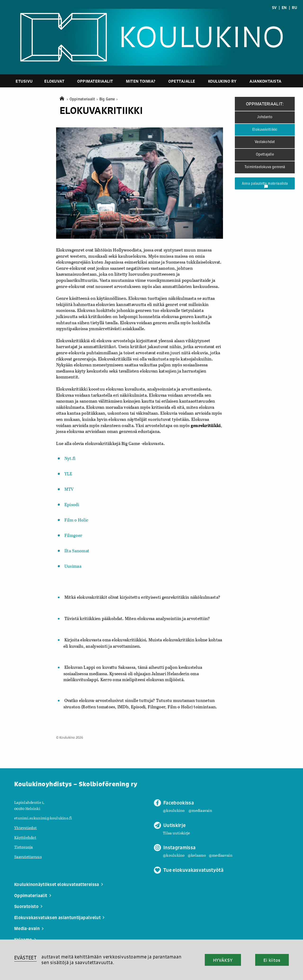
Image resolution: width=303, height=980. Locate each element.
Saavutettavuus (28, 856)
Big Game (109, 99)
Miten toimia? (141, 81)
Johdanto (265, 117)
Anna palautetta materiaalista (265, 185)
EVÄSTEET (25, 958)
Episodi (72, 504)
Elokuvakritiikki (265, 130)
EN (284, 8)
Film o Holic (76, 520)
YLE (68, 474)
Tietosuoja (24, 847)
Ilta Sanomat (77, 551)
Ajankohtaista (265, 81)
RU (294, 8)
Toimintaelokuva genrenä (265, 167)
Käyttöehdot (25, 837)
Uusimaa (73, 566)
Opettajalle (182, 81)
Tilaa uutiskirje (176, 833)
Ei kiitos (272, 960)
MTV (69, 489)
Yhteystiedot (25, 828)
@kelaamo (197, 855)
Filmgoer (73, 535)
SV (274, 8)
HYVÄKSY (223, 960)
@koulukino (174, 810)
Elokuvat (54, 81)
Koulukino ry (222, 81)
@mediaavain (200, 810)
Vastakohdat (265, 142)
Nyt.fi (70, 458)
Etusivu (24, 81)
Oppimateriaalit (95, 81)
